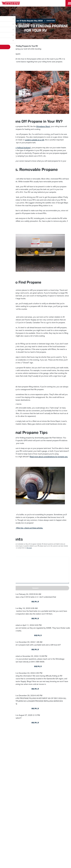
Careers (35, 803)
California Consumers (29, 831)
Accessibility (28, 827)
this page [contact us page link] (29, 548)
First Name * (26, 763)
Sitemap (17, 827)
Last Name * (26, 769)
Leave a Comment (7, 553)
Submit (35, 588)
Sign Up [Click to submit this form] (26, 781)
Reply (35, 602)
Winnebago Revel (43, 126)
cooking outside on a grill (34, 140)
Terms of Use (44, 831)
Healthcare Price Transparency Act (58, 827)
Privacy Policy (46, 752)
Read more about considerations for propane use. (49, 457)
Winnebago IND (36, 795)
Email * (24, 775)
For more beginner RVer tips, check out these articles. (22, 528)
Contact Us (40, 827)
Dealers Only (36, 812)
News (35, 799)
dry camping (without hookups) (19, 148)
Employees (36, 808)
